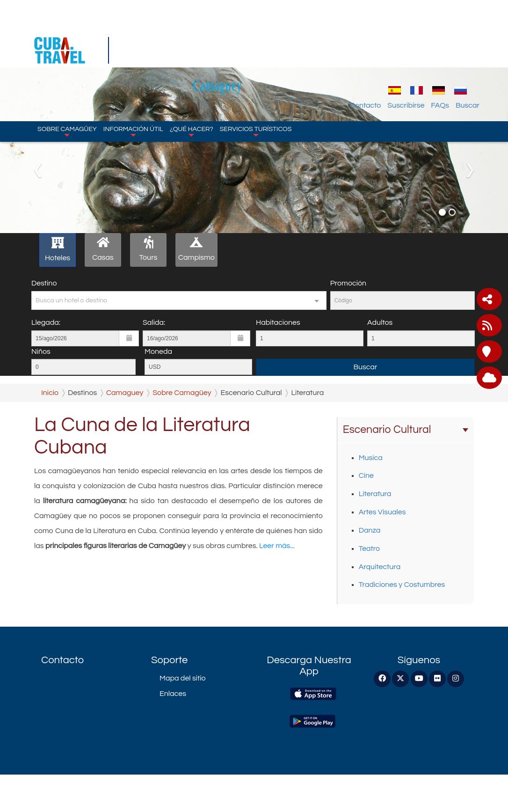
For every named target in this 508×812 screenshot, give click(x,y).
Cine (366, 475)
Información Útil (133, 75)
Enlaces (173, 694)
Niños (41, 351)
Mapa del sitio (183, 678)
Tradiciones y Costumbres (402, 585)
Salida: (154, 322)
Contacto (365, 49)
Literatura (375, 494)
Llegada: (46, 322)
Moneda (158, 351)
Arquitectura (380, 567)
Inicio (50, 393)
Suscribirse (406, 49)
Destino (44, 283)
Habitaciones (278, 322)
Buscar (468, 49)
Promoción (348, 283)
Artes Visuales (382, 512)
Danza (370, 530)
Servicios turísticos (256, 75)
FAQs (440, 49)
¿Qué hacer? (192, 75)
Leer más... (277, 546)
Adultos (380, 322)
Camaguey (261, 29)
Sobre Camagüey (67, 75)
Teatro (369, 549)
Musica (371, 458)
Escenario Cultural (406, 430)
